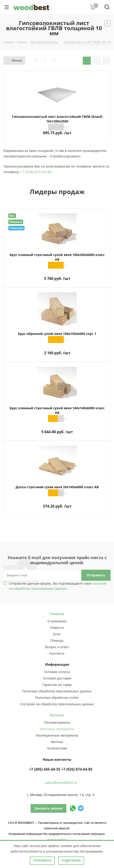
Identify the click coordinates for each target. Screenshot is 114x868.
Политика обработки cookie (57, 697)
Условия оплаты (57, 672)
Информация (57, 664)
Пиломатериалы (57, 722)
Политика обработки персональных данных (57, 691)
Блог (57, 634)
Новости (57, 627)
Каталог (57, 715)
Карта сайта (57, 839)
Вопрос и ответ (57, 647)
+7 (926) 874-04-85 (36, 172)
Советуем (16, 228)
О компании (57, 621)
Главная (57, 614)
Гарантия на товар (57, 685)
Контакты (57, 653)
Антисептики (57, 748)
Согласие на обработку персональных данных (57, 704)
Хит (12, 216)
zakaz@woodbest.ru (61, 782)
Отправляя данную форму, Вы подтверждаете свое (58, 586)
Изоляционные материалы (57, 735)
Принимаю (42, 861)
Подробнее (71, 861)
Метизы (57, 742)
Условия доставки (57, 678)
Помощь (57, 640)
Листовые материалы (57, 729)
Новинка (16, 222)
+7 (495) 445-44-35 (45, 769)
